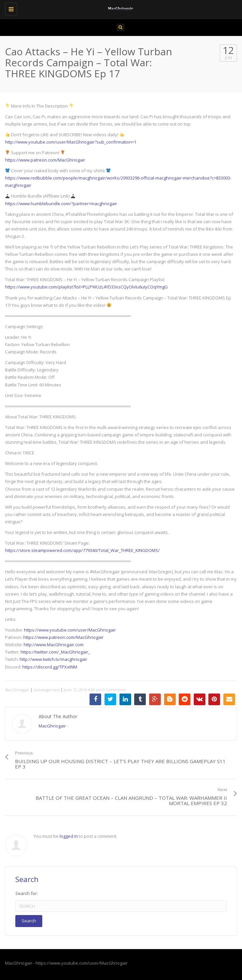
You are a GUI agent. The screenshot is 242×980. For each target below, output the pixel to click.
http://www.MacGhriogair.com (54, 645)
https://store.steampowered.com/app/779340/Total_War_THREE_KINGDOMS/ (82, 550)
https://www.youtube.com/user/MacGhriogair (70, 630)
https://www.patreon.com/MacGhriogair (45, 160)
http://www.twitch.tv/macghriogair (53, 659)
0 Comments (114, 690)
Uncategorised (47, 690)
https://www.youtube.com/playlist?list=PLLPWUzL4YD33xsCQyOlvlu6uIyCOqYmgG (86, 287)
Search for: (26, 893)
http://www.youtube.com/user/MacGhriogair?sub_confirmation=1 (71, 142)
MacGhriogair (17, 690)
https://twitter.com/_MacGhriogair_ (55, 652)
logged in (69, 836)
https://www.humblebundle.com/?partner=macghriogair (61, 204)
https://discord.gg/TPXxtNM (50, 667)
